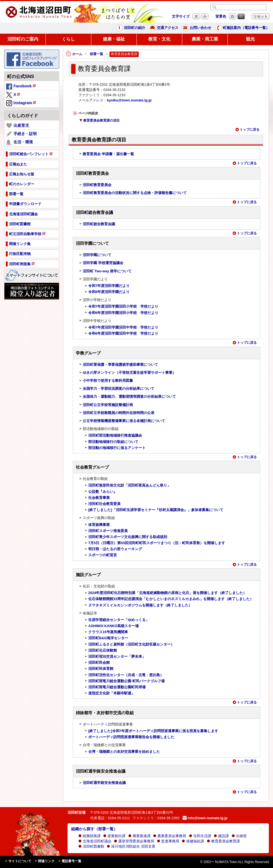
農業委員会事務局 (170, 836)
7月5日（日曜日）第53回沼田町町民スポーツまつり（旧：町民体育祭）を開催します (155, 543)
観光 (250, 39)
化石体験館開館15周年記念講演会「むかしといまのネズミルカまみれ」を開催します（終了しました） (169, 599)
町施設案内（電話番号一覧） (242, 28)
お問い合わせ (197, 28)
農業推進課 (139, 836)
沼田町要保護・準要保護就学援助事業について (119, 365)
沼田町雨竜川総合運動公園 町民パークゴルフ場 (125, 681)
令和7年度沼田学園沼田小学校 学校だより (121, 307)
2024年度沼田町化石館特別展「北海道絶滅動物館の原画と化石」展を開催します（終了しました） (166, 593)
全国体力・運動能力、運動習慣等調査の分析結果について (128, 397)
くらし (68, 39)
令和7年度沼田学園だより (107, 286)
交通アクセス (164, 28)
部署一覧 (97, 54)
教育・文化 (159, 39)
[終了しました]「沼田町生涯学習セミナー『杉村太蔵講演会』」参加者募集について (154, 510)
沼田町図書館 (91, 846)
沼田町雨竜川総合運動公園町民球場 (115, 687)
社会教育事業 (97, 498)
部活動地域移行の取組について (112, 442)
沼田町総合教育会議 (97, 224)
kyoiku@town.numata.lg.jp (129, 100)
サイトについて (18, 861)
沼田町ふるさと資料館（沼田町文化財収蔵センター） (129, 644)
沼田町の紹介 (131, 28)
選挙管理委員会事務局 (134, 841)
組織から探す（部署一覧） (94, 829)
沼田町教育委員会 (95, 185)
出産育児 (18, 126)
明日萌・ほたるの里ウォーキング (113, 549)
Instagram (21, 103)
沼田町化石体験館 (101, 651)
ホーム (74, 54)
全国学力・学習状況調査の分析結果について (117, 389)
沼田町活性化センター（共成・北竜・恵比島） (124, 675)
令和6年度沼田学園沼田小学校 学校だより (121, 313)
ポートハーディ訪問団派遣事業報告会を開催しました (129, 737)
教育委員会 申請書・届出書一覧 (107, 154)
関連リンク (45, 861)
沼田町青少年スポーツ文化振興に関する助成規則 (126, 537)
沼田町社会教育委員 (103, 504)
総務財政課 (89, 836)
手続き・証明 (21, 134)
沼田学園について (95, 255)
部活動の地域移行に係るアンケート (115, 448)
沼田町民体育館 (99, 669)
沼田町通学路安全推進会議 (102, 783)
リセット (261, 16)
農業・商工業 (205, 39)
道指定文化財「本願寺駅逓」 (110, 693)
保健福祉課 (193, 841)
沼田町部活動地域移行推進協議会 (113, 436)
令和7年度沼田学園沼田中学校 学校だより (121, 327)
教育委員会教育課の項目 (99, 120)
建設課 (221, 836)
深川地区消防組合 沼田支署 (131, 846)
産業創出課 (114, 836)
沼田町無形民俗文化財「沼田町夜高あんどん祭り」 (128, 485)
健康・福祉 (114, 39)
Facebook (21, 87)
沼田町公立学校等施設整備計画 (106, 405)
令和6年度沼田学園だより (107, 292)
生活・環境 (19, 142)
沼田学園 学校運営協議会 (101, 263)
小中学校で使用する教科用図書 (106, 381)
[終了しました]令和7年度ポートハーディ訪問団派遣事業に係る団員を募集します (151, 731)
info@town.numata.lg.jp (205, 818)
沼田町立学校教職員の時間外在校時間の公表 (117, 413)
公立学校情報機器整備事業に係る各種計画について (122, 421)
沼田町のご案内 (23, 39)
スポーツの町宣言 (101, 555)
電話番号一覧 (70, 861)
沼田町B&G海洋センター (106, 638)
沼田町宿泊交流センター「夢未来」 (115, 657)
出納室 (239, 836)
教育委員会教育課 (223, 841)
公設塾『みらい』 (101, 492)
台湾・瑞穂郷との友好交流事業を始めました (122, 752)
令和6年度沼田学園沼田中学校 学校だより (121, 334)
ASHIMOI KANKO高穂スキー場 (112, 626)
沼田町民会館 (97, 663)
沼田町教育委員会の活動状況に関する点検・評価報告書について (133, 193)
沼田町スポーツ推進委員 (106, 531)
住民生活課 (200, 836)
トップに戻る (247, 130)
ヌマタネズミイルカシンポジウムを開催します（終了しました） (138, 605)
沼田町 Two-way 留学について (105, 271)
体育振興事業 (97, 525)
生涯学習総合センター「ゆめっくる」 (117, 620)
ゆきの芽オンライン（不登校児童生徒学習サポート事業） (128, 373)
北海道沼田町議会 (95, 841)
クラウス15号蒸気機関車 (106, 632)
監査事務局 (168, 841)
